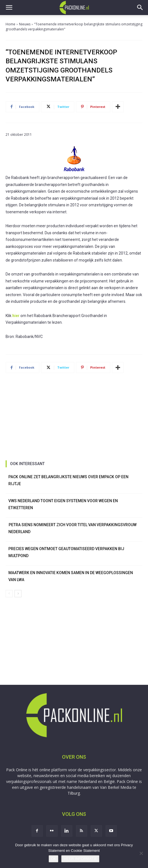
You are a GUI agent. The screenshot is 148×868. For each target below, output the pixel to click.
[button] (9, 8)
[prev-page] (9, 594)
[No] (141, 853)
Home (10, 24)
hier (16, 316)
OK (53, 859)
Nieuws (25, 24)
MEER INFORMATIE (80, 859)
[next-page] (18, 594)
